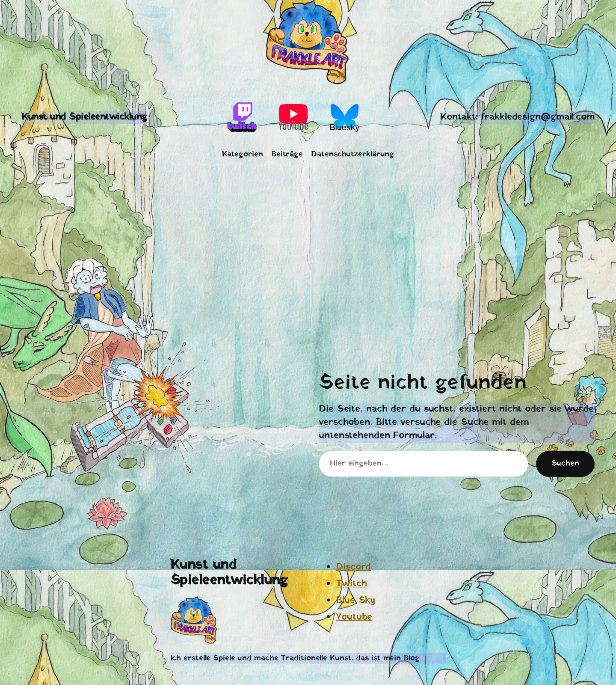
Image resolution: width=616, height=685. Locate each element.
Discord (353, 567)
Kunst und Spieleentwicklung (84, 117)
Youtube (354, 617)
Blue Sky (355, 600)
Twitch (351, 584)
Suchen (565, 463)
